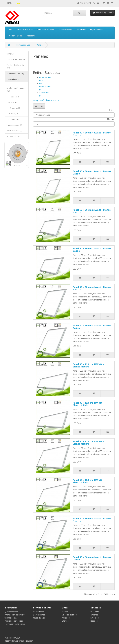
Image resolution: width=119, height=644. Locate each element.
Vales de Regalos (69, 615)
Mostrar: (111, 119)
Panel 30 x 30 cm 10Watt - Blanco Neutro (92, 134)
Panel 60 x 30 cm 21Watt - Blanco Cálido (92, 250)
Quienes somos (11, 612)
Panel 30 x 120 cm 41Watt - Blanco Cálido (88, 404)
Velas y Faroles (16, 36)
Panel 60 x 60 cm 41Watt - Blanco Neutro (92, 288)
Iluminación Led (66, 30)
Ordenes (94, 615)
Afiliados (66, 618)
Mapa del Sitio (39, 618)
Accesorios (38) (13, 136)
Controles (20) (13, 119)
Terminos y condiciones (15, 624)
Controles (81, 30)
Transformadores (25, 30)
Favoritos (94, 618)
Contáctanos (39, 612)
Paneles (40, 45)
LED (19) (10, 54)
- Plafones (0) (13, 97)
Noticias (94, 621)
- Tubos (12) (12, 114)
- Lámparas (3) (13, 108)
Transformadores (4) (16, 59)
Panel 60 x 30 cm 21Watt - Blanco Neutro (92, 211)
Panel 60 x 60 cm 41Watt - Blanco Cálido (92, 327)
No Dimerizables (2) (45, 87)
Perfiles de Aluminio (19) (15, 67)
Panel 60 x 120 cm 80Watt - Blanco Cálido (88, 481)
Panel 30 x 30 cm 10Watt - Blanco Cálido (92, 172)
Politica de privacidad (14, 621)
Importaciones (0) (14, 125)
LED (11, 30)
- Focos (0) (12, 102)
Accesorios (32, 36)
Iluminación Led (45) (15, 74)
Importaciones (97, 30)
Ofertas (65, 621)
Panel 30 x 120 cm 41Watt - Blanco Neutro (88, 365)
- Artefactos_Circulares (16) (16, 88)
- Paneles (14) (13, 79)
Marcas (65, 612)
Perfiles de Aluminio (46, 30)
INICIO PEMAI (85, 3)
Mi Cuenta (95, 612)
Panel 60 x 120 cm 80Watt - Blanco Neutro (88, 443)
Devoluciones (39, 615)
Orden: (112, 110)
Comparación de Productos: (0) (47, 100)
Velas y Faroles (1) (14, 131)
